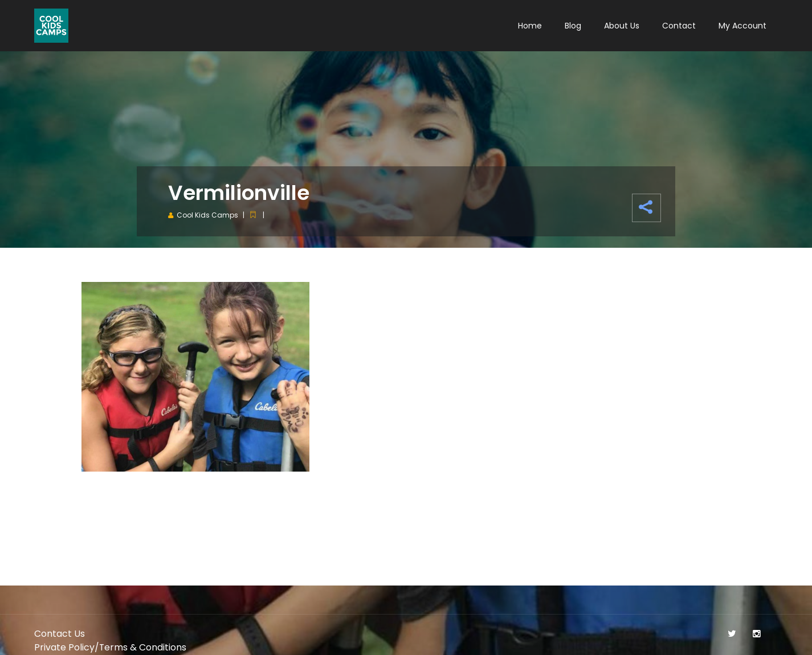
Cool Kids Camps (207, 215)
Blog (573, 26)
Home (530, 26)
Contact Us (60, 634)
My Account (742, 26)
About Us (622, 26)
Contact (679, 26)
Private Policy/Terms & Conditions (111, 647)
